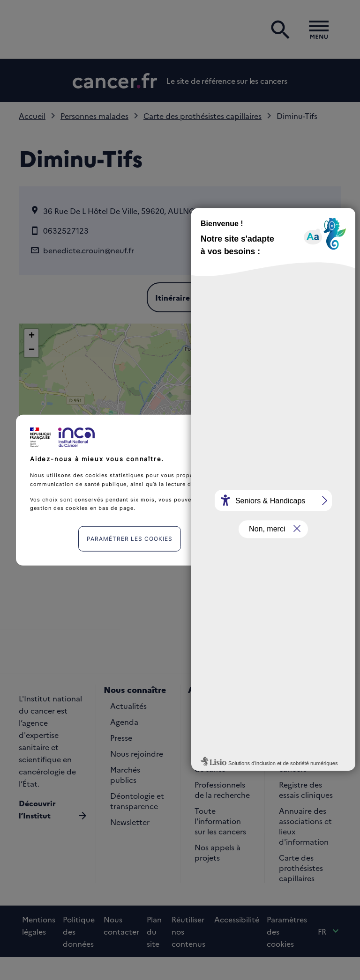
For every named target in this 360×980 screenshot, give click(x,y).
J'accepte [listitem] (236, 539)
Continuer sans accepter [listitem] (289, 431)
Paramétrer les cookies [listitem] (130, 539)
